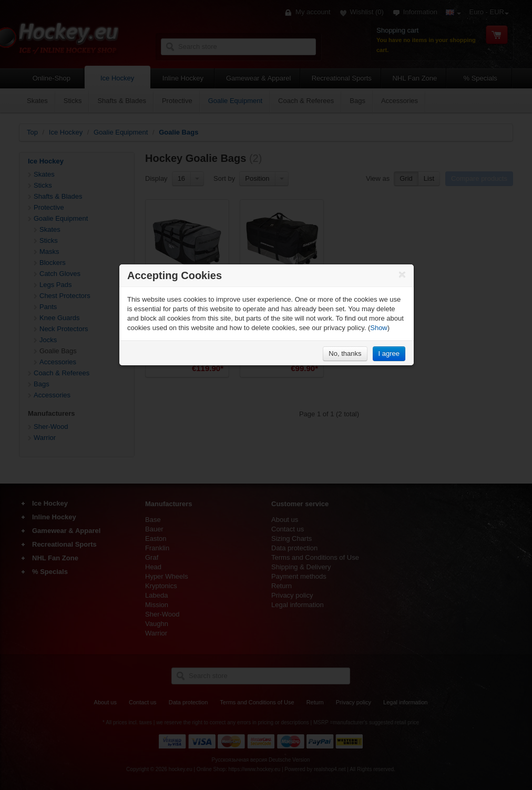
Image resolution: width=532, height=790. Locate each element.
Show (379, 328)
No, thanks (345, 353)
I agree (389, 353)
